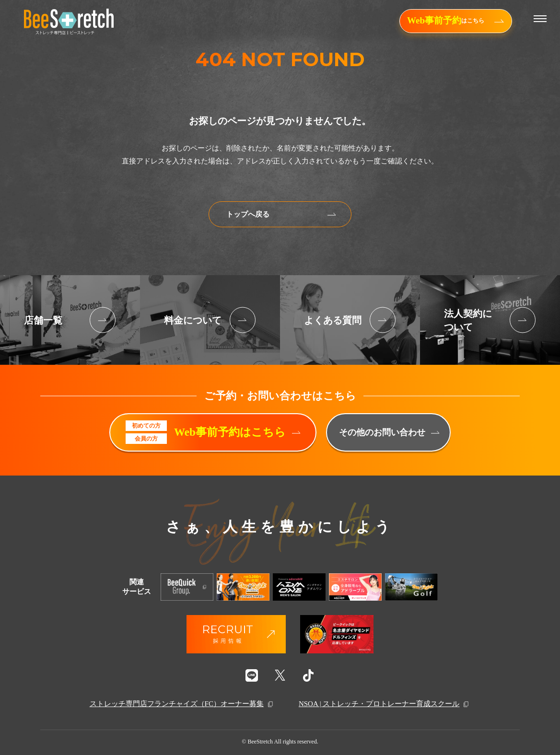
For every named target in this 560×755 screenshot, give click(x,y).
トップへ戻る (281, 214)
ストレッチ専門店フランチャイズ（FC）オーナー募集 (182, 704)
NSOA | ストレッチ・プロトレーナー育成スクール (385, 704)
